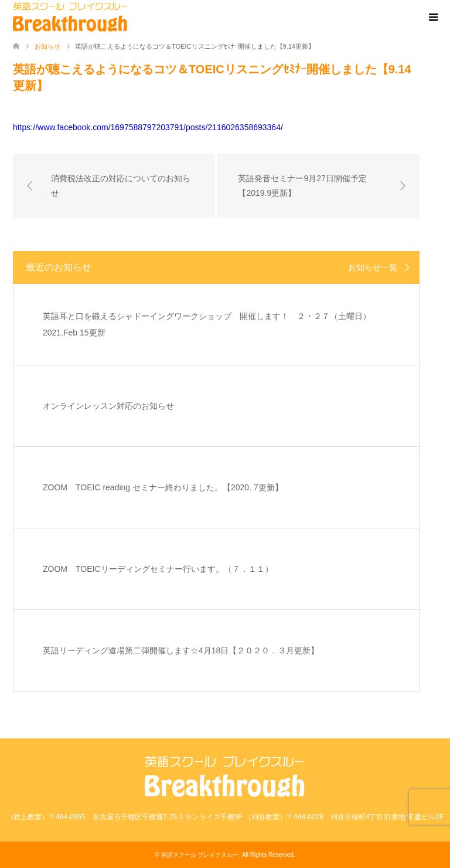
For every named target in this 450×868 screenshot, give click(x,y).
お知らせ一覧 (373, 267)
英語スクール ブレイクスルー (200, 855)
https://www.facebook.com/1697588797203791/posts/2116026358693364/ (148, 127)
